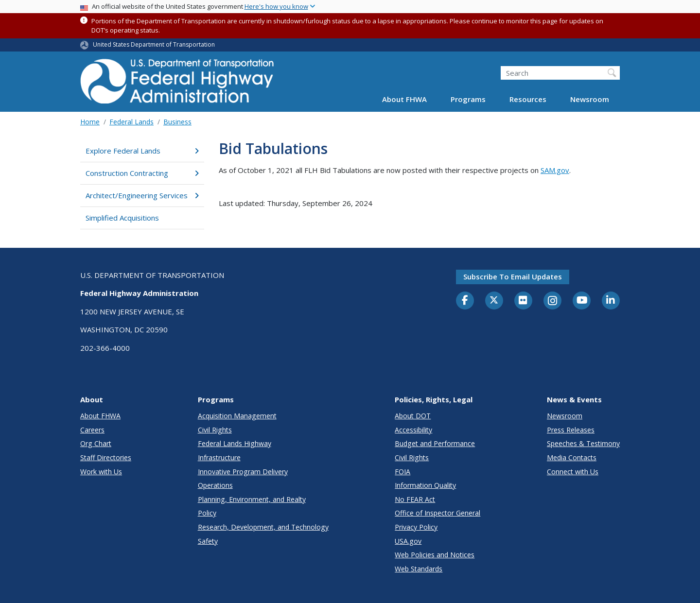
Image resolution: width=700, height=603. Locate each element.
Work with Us (101, 472)
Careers (92, 430)
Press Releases (571, 430)
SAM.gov (555, 170)
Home (90, 122)
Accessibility (413, 430)
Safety (208, 541)
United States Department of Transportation (154, 44)
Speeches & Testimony (583, 443)
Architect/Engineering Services (142, 195)
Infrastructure (219, 457)
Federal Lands (131, 122)
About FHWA (404, 99)
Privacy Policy (416, 527)
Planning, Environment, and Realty (252, 499)
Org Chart (96, 443)
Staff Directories (106, 457)
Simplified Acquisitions (122, 218)
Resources (528, 99)
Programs (468, 99)
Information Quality (425, 485)
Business (177, 122)
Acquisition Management (237, 416)
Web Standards (419, 569)
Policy (207, 513)
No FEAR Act (415, 499)
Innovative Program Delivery (243, 472)
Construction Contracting (142, 173)
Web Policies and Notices (435, 555)
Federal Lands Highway (235, 443)
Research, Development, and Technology (263, 527)
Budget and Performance (435, 443)
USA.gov (408, 541)
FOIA (402, 472)
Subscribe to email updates (513, 276)
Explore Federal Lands (142, 151)
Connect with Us (573, 472)
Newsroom (590, 99)
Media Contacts (572, 457)
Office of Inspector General (437, 513)
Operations (215, 485)
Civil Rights (215, 430)
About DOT (413, 416)
